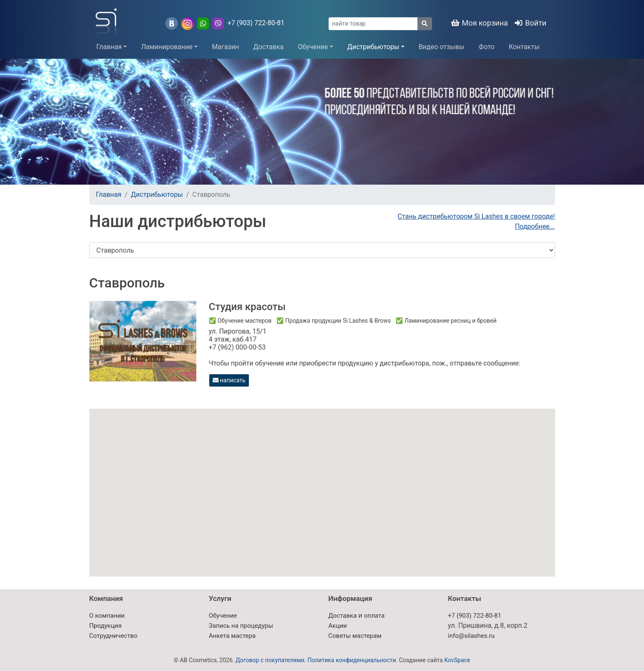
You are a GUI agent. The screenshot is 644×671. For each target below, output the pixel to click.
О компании (107, 616)
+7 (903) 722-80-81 (256, 23)
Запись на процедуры (241, 626)
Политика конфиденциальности (352, 660)
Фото (487, 47)
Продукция (106, 626)
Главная (109, 195)
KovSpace (457, 660)
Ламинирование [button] (167, 47)
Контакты (524, 47)
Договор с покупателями (270, 660)
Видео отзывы (442, 47)
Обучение (223, 616)
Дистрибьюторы (157, 195)
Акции (338, 626)
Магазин (226, 47)
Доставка (269, 47)
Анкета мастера (232, 636)
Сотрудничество (113, 636)
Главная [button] (109, 47)
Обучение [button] (313, 47)
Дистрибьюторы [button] (373, 47)
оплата (374, 616)
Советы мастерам (355, 636)
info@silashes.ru (471, 636)
